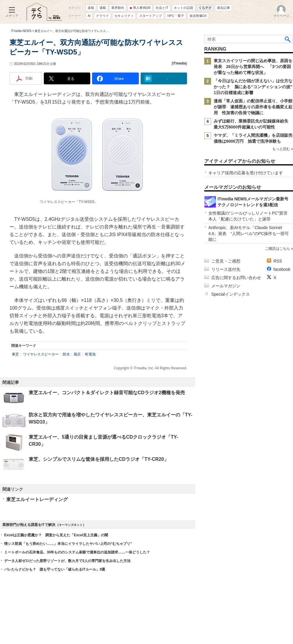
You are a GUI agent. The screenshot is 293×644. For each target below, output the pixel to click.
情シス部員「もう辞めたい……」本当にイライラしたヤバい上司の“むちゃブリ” (68, 544)
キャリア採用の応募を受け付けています (246, 173)
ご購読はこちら (278, 249)
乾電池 (90, 354)
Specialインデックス (231, 294)
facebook (282, 269)
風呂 (77, 354)
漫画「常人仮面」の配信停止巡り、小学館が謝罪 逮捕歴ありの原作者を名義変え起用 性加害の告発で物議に (253, 107)
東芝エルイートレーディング (37, 499)
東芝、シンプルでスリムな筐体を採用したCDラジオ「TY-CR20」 (99, 459)
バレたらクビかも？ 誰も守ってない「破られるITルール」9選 (55, 569)
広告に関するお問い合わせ (236, 278)
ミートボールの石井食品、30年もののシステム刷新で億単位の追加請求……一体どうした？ (77, 552)
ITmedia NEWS (21, 31)
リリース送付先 (226, 269)
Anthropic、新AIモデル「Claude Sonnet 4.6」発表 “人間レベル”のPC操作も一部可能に (249, 234)
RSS (278, 261)
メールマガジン (226, 286)
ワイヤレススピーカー (41, 354)
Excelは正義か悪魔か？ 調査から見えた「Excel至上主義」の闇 (56, 535)
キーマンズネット (71, 525)
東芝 (15, 354)
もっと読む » (283, 149)
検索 (288, 39)
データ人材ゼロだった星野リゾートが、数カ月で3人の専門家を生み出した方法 (67, 561)
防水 (66, 354)
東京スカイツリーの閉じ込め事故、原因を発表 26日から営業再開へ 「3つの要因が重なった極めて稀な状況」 (253, 67)
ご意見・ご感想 (226, 261)
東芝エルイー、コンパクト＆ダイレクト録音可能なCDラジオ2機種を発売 (107, 393)
